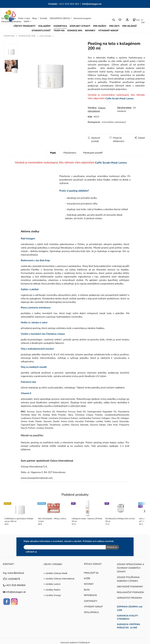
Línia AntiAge (45, 36)
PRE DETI (114, 26)
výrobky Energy (53, 595)
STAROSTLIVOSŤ (41, 31)
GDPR (27, 22)
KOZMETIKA (60, 26)
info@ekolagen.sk (92, 4)
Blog (34, 18)
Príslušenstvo (70, 153)
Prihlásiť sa (112, 547)
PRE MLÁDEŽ (129, 26)
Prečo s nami (24, 18)
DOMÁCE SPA (75, 31)
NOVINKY (90, 31)
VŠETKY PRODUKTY (25, 26)
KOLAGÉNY (45, 26)
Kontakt (44, 18)
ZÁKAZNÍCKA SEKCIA (60, 18)
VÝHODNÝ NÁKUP (108, 31)
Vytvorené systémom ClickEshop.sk (75, 642)
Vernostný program (82, 18)
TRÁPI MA (59, 31)
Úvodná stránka (8, 18)
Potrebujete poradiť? (93, 153)
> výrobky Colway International (59, 579)
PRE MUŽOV (100, 26)
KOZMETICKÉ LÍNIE (27, 36)
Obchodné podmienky (11, 22)
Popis (53, 153)
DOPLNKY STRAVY (80, 26)
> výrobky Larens (52, 584)
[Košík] (136, 20)
